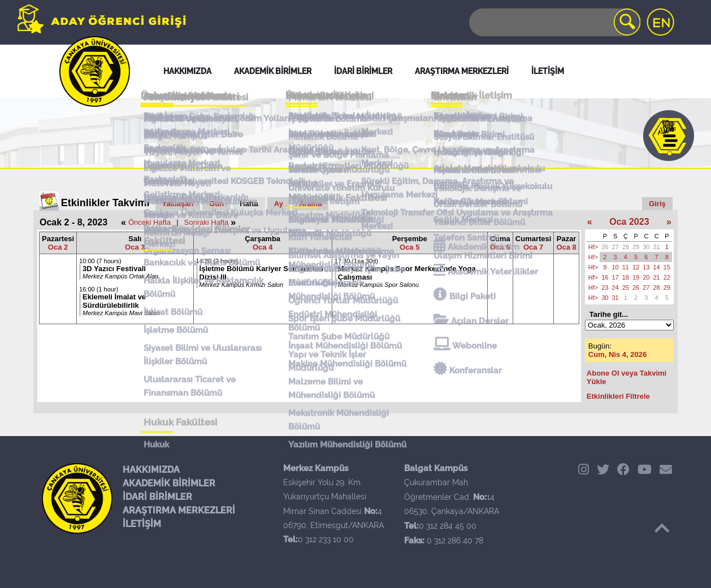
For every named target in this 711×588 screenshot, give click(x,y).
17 (615, 277)
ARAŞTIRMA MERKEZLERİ (179, 510)
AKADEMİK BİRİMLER (169, 483)
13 (646, 267)
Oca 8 (566, 247)
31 (657, 247)
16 (605, 277)
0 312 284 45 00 (448, 526)
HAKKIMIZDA (151, 470)
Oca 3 (135, 247)
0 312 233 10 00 (326, 539)
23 (605, 288)
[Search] (554, 22)
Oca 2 (58, 247)
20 (646, 277)
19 (636, 277)
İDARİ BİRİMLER (157, 497)
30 (646, 247)
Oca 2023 (629, 222)
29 (636, 247)
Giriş (657, 204)
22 (667, 277)
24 (615, 288)
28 (626, 247)
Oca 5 (409, 247)
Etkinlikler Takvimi (105, 203)
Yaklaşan (178, 204)
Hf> (593, 247)
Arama (310, 204)
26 (605, 247)
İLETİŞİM (142, 524)
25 (626, 288)
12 (636, 267)
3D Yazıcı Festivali (114, 269)
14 (657, 267)
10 (615, 267)
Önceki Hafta (149, 222)
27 (615, 247)
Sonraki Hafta (207, 222)
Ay (279, 204)
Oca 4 (263, 247)
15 (667, 267)
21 (657, 277)
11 (626, 267)
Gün (216, 204)
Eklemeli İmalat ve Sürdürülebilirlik (114, 301)
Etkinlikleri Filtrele (618, 396)
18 (626, 277)
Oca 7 (533, 247)
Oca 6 (500, 247)
